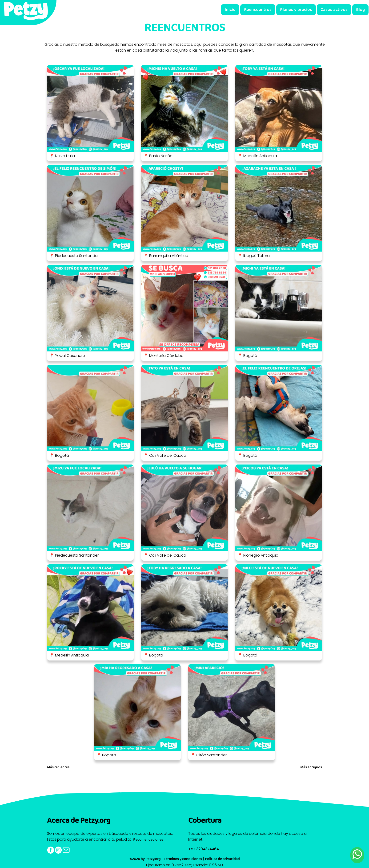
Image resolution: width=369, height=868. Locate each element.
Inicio (230, 10)
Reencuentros (258, 10)
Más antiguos (311, 767)
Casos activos (334, 10)
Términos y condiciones (183, 859)
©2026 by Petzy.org (145, 859)
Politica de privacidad (222, 859)
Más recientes (58, 767)
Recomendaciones (148, 840)
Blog (360, 10)
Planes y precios (296, 10)
